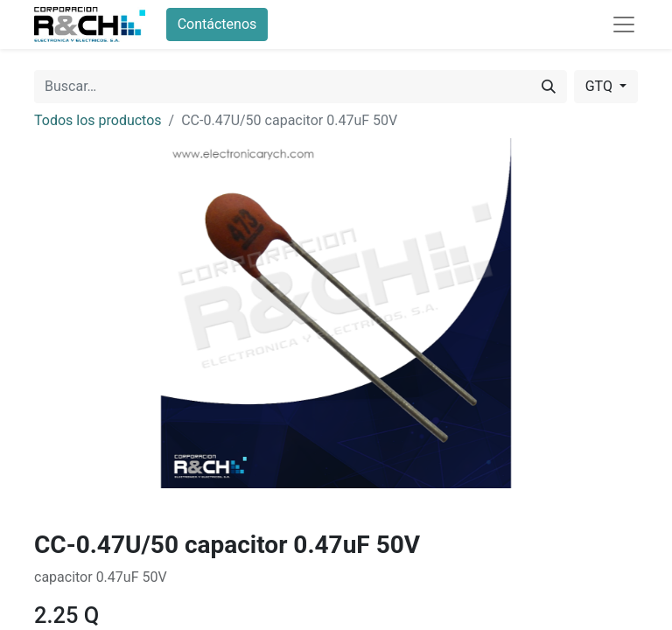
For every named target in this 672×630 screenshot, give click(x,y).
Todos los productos (98, 120)
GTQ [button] (601, 86)
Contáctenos (217, 24)
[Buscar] (549, 87)
